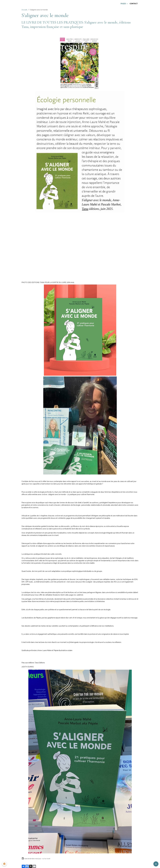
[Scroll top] (156, 864)
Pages (123, 4)
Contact (134, 4)
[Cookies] (4, 864)
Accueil (24, 10)
